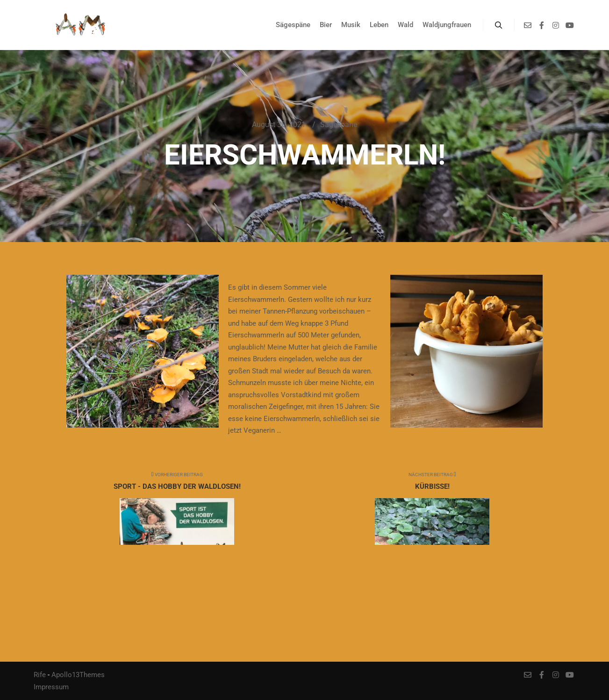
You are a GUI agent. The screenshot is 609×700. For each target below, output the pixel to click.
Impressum (51, 687)
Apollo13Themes (78, 675)
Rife (40, 675)
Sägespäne (339, 125)
